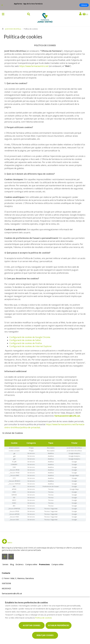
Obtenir (84, 5)
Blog (12, 564)
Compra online (31, 564)
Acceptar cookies (32, 625)
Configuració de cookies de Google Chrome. (30, 337)
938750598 (6, 583)
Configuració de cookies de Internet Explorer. (31, 346)
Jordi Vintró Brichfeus (13, 29)
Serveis (5, 564)
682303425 (6, 588)
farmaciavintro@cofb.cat (67, 416)
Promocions (44, 564)
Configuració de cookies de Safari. (25, 340)
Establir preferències (59, 625)
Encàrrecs (20, 564)
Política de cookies (43, 618)
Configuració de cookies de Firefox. (26, 343)
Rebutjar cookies (45, 635)
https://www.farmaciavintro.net (34, 66)
